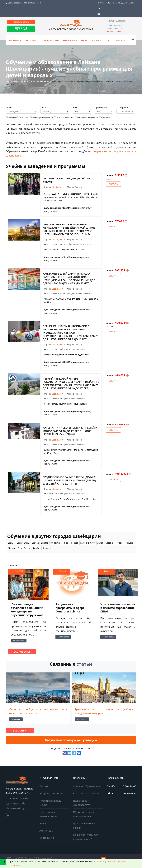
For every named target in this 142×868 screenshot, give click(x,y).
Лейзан (101, 543)
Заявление (99, 861)
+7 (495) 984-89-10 (115, 25)
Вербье (35, 543)
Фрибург (37, 548)
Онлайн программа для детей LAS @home (66, 180)
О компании (70, 40)
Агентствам (46, 831)
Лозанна (111, 543)
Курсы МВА (105, 118)
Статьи (44, 786)
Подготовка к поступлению (88, 118)
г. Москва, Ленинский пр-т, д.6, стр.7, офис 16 (117, 6)
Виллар (45, 543)
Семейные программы (65, 118)
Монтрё (12, 548)
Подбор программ (50, 40)
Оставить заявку (21, 22)
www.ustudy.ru (19, 808)
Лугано (120, 543)
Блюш (27, 543)
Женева (74, 543)
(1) (116, 327)
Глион (66, 543)
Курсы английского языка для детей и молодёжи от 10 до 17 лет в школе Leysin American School (70, 431)
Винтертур (55, 543)
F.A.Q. (109, 40)
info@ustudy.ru (115, 32)
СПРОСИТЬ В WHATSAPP (21, 29)
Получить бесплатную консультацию (71, 740)
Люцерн (130, 543)
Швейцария (57, 187)
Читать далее (19, 640)
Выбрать (113, 184)
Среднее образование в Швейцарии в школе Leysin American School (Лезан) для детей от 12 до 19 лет (69, 480)
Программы (14, 40)
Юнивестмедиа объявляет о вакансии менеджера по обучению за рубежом (27, 610)
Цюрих (46, 548)
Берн (19, 543)
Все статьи (20, 731)
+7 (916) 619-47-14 (115, 28)
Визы (43, 823)
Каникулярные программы (43, 118)
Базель (11, 543)
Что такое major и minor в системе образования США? (118, 608)
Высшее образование (86, 793)
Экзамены (97, 40)
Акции (84, 40)
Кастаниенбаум (88, 543)
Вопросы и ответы (51, 793)
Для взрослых (24, 118)
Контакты (121, 40)
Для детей (12, 118)
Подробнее (16, 719)
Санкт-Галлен (24, 548)
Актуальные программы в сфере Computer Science (70, 608)
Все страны (31, 40)
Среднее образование (87, 786)
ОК (3, 862)
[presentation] (7, 698)
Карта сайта (47, 838)
